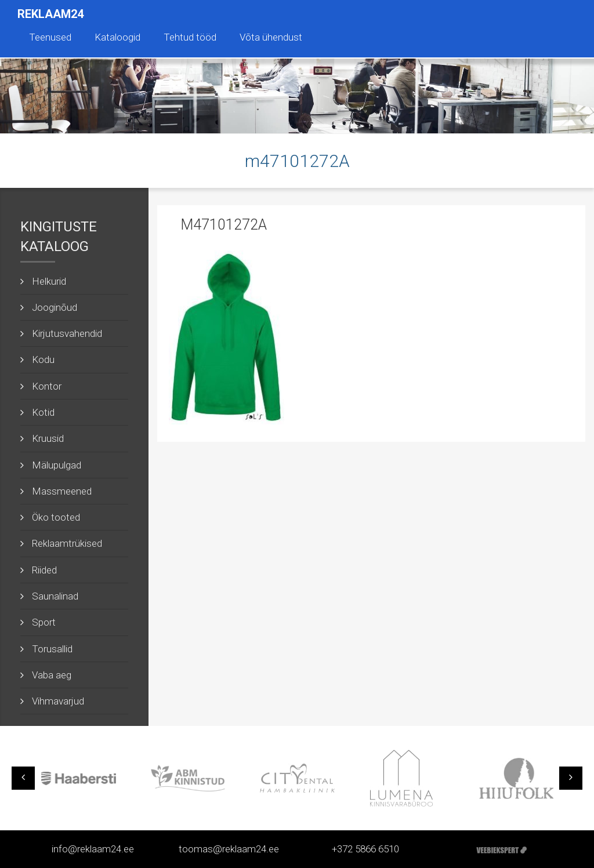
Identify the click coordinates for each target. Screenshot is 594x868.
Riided (44, 570)
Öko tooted (56, 517)
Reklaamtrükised (67, 543)
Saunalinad (55, 596)
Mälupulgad (57, 465)
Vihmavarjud (58, 701)
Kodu (43, 359)
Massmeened (62, 491)
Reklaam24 (50, 14)
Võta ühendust (271, 37)
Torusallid (52, 649)
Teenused (50, 37)
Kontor (47, 386)
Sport (44, 622)
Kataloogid (117, 37)
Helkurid (49, 281)
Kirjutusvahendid (67, 333)
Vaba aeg (52, 675)
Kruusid (48, 438)
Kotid (43, 412)
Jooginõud (55, 307)
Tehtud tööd (190, 37)
